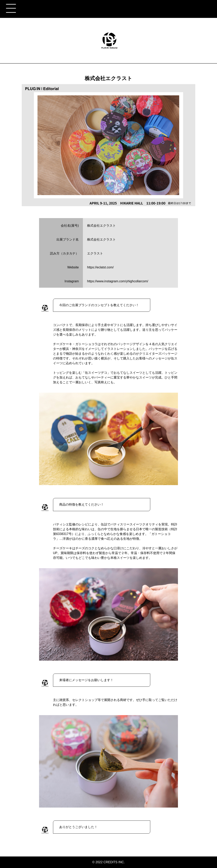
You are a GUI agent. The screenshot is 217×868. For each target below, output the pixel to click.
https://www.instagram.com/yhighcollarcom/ (118, 281)
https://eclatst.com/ (100, 267)
